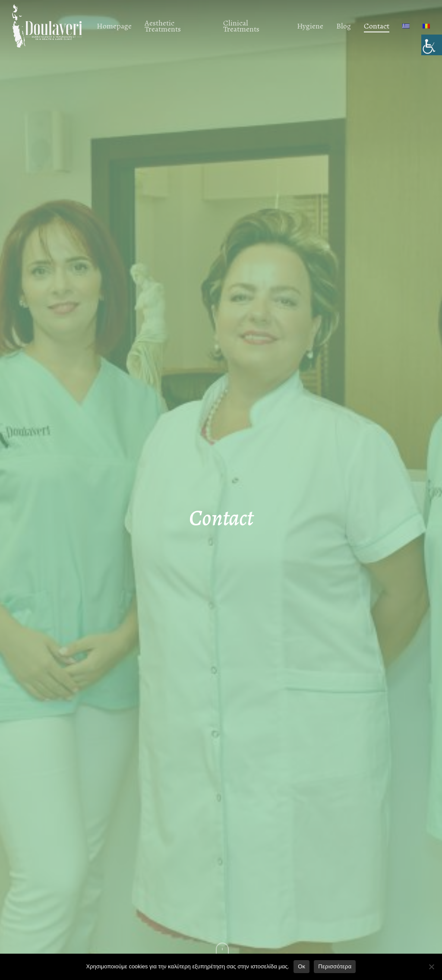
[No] (431, 967)
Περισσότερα (335, 966)
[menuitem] (406, 26)
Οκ (302, 966)
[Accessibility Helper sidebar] (432, 45)
